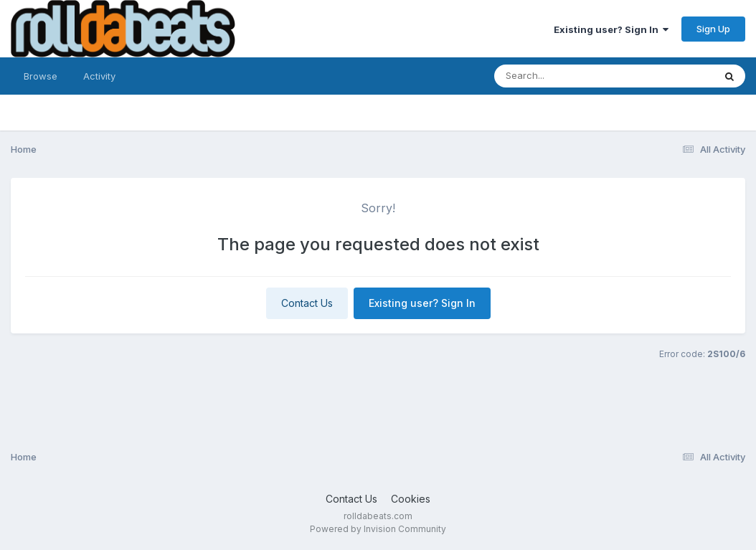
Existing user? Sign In (611, 29)
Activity (99, 76)
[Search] (565, 76)
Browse (41, 76)
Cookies (411, 499)
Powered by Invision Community (378, 529)
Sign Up (713, 29)
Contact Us (307, 303)
